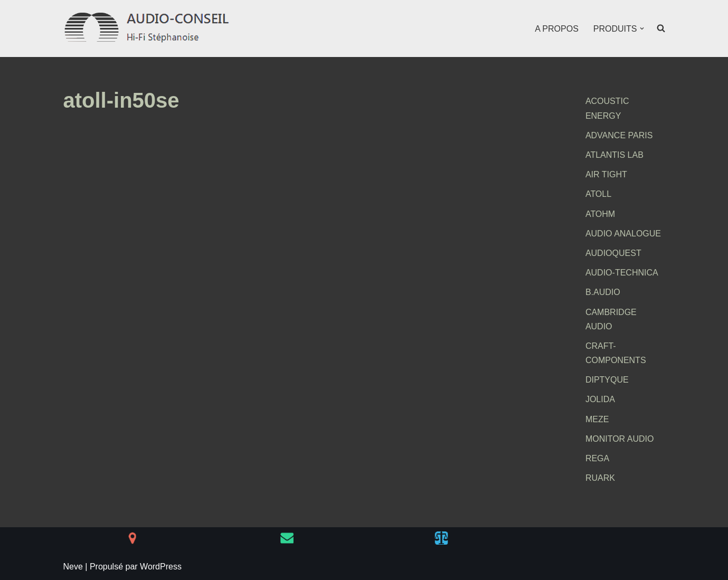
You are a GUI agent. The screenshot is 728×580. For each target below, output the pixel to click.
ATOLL (598, 194)
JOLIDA (600, 399)
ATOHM (600, 214)
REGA (597, 458)
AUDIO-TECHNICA (622, 273)
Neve (73, 567)
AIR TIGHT (606, 174)
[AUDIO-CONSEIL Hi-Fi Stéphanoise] (148, 28)
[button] (642, 28)
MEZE (597, 419)
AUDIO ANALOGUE (623, 234)
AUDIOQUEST (613, 253)
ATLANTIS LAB (614, 155)
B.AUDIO (603, 292)
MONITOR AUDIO (620, 439)
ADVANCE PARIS (619, 135)
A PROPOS (557, 29)
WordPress (161, 567)
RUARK (600, 478)
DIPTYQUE (607, 380)
